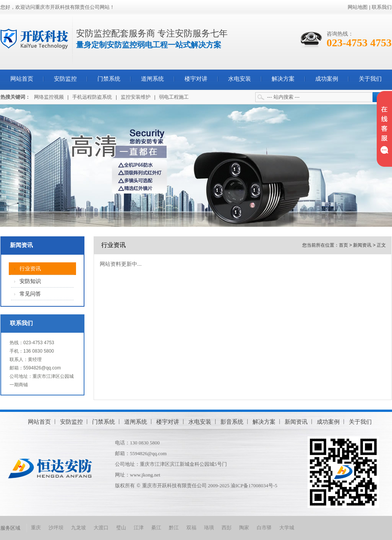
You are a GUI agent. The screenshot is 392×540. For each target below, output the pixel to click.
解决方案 (283, 79)
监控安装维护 (136, 97)
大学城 (287, 528)
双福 (191, 528)
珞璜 (209, 528)
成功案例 (327, 79)
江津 (139, 528)
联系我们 (382, 7)
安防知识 (30, 281)
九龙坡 (79, 528)
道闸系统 (152, 79)
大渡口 (101, 528)
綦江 (156, 528)
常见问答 (30, 294)
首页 (343, 245)
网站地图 (358, 7)
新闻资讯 (21, 245)
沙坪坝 (56, 528)
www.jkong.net (145, 475)
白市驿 (264, 528)
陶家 (244, 528)
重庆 (36, 528)
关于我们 (370, 79)
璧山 (121, 528)
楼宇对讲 (196, 79)
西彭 (227, 528)
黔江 (174, 528)
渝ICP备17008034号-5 (254, 486)
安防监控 (65, 79)
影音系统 (232, 422)
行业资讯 (30, 269)
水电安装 (240, 79)
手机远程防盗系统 (92, 97)
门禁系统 (109, 79)
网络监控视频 (49, 97)
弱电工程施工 (174, 97)
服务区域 (10, 528)
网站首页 (22, 79)
